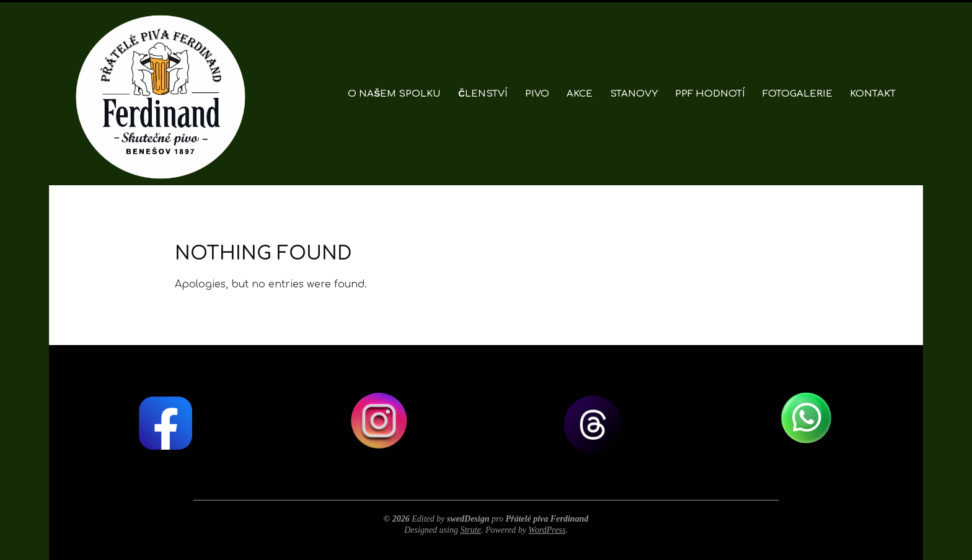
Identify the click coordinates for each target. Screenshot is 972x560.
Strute (470, 530)
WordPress (547, 530)
